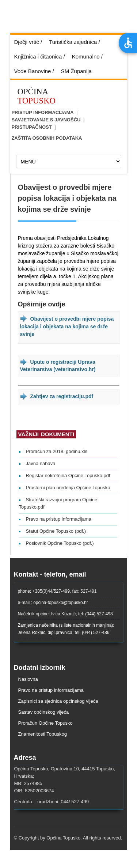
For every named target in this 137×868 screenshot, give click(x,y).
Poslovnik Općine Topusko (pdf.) (60, 543)
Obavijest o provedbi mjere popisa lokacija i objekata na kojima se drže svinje (67, 327)
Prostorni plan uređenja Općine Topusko (68, 488)
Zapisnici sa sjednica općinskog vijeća (58, 701)
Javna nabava (41, 463)
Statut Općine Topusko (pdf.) (56, 531)
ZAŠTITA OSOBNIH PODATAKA (47, 138)
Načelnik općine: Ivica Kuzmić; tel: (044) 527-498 (65, 614)
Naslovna (28, 679)
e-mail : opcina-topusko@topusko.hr (53, 603)
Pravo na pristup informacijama (59, 519)
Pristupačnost (31, 127)
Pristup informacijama (42, 112)
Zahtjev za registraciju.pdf (62, 396)
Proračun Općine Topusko (45, 723)
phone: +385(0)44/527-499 (44, 591)
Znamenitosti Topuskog (43, 734)
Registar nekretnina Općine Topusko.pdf (68, 475)
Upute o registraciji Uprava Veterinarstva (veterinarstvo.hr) (58, 366)
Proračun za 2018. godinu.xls (57, 451)
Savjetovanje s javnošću (46, 120)
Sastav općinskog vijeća (44, 712)
